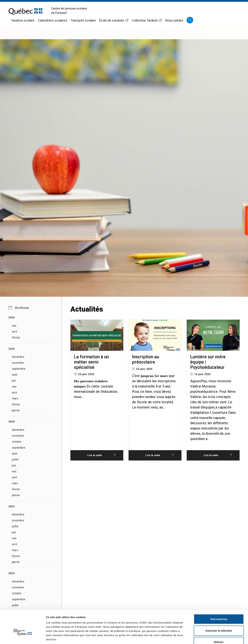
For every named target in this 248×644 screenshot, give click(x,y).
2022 (12, 573)
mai (14, 326)
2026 (12, 318)
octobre (17, 442)
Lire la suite (102, 455)
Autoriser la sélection (219, 610)
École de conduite (114, 20)
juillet (15, 460)
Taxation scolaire (23, 20)
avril (14, 332)
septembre (19, 369)
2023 (12, 506)
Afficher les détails (193, 637)
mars (15, 398)
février (16, 338)
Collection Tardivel (147, 20)
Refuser (219, 621)
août (15, 375)
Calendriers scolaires (53, 20)
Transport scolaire (83, 20)
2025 (12, 349)
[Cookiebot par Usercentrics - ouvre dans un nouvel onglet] (23, 637)
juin (14, 381)
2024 (12, 422)
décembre (18, 357)
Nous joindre (174, 20)
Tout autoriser (219, 598)
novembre (18, 363)
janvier (16, 410)
